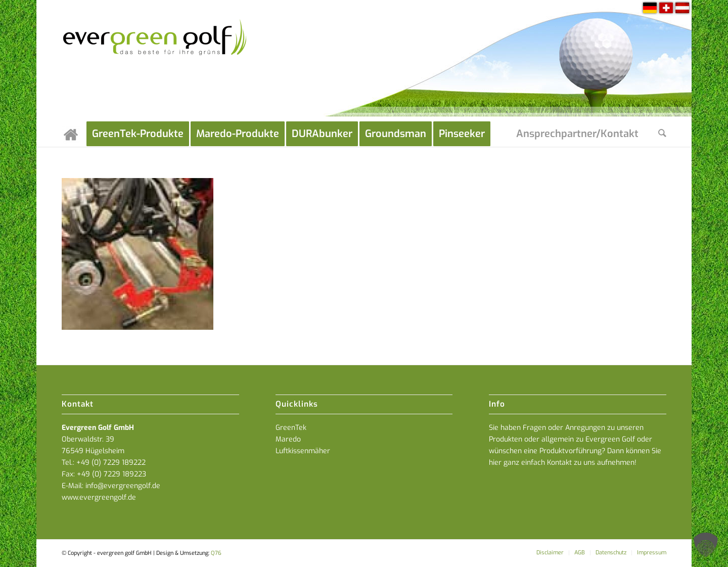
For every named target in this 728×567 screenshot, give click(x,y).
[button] (706, 545)
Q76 (216, 553)
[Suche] (662, 134)
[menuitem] (74, 134)
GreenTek (291, 428)
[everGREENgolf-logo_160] (155, 61)
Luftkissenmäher (303, 451)
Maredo (288, 439)
